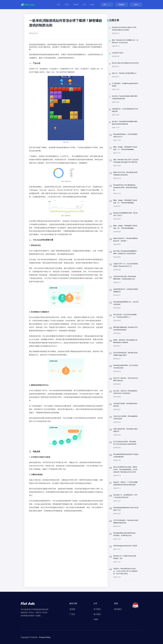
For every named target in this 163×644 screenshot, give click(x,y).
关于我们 (97, 609)
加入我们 (97, 614)
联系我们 (122, 5)
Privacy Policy (45, 637)
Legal (92, 5)
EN (104, 5)
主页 (58, 5)
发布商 (76, 5)
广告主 (67, 5)
